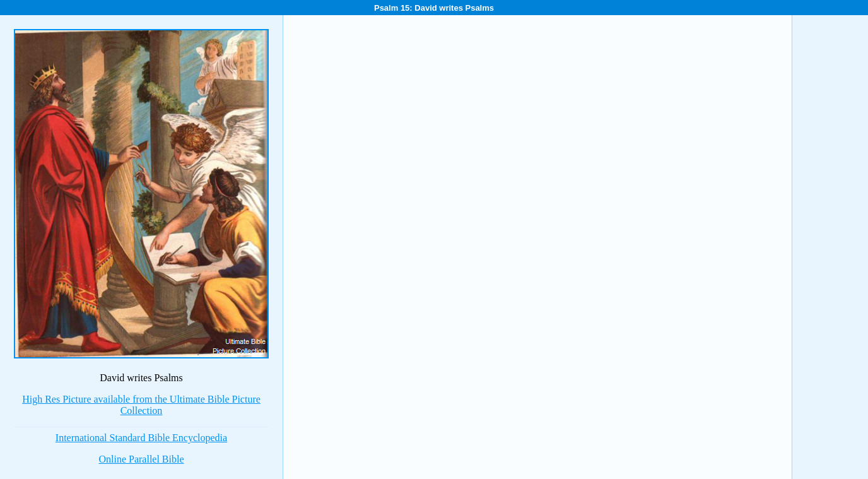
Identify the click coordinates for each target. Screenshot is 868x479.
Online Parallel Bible (141, 459)
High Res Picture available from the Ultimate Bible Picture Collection (141, 405)
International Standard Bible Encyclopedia (141, 438)
